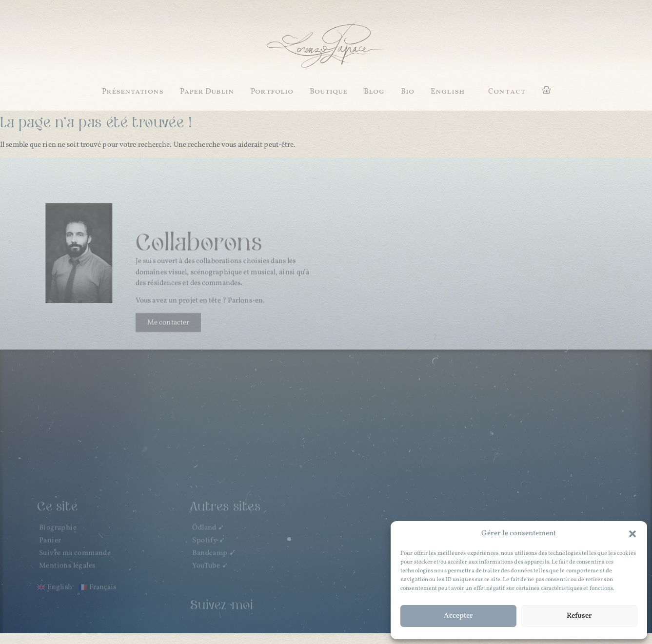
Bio (407, 92)
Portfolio (272, 92)
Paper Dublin (207, 92)
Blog (374, 92)
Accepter (458, 616)
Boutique (328, 92)
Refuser (579, 616)
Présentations (133, 92)
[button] (632, 534)
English (448, 92)
